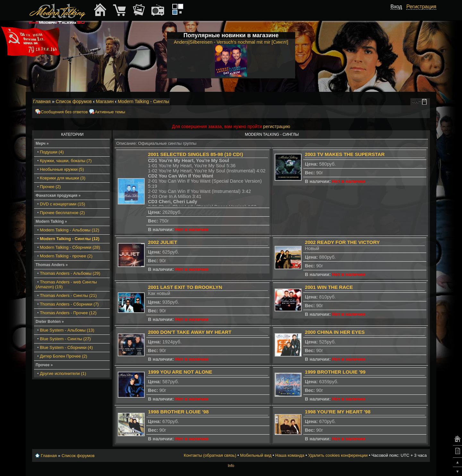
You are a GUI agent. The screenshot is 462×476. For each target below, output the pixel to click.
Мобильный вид (425, 102)
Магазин (105, 101)
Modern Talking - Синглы (143, 101)
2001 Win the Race (329, 287)
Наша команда (290, 455)
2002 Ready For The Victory (342, 242)
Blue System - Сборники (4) (66, 347)
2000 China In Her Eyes (335, 332)
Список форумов (74, 101)
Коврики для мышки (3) (63, 178)
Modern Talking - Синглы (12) (70, 239)
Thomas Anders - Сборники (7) (69, 304)
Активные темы (110, 112)
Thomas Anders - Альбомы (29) (70, 273)
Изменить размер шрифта (417, 102)
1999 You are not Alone (180, 372)
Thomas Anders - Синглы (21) (68, 295)
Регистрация (421, 7)
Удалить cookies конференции (338, 455)
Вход (396, 7)
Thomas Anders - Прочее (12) (68, 313)
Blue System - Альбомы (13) (67, 330)
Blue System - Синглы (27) (65, 339)
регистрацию (277, 126)
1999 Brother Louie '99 (335, 372)
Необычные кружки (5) (62, 169)
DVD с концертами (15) (62, 204)
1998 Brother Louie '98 (178, 412)
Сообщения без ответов (64, 112)
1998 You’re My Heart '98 (338, 412)
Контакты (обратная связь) (210, 455)
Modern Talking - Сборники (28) (70, 247)
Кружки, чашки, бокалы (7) (66, 161)
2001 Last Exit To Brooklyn (185, 287)
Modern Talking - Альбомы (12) (69, 230)
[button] (398, 14)
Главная (42, 101)
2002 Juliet (163, 242)
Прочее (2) (50, 187)
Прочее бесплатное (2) (62, 213)
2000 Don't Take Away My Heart (190, 332)
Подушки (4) (52, 152)
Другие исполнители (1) (63, 373)
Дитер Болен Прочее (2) (63, 356)
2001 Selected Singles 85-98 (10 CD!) (195, 154)
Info (231, 466)
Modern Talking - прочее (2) (66, 256)
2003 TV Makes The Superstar (345, 154)
